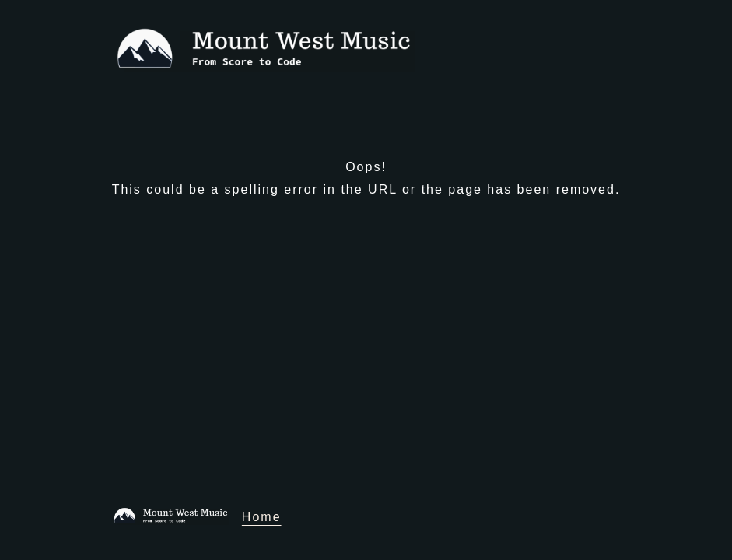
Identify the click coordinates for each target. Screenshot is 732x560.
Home (262, 517)
